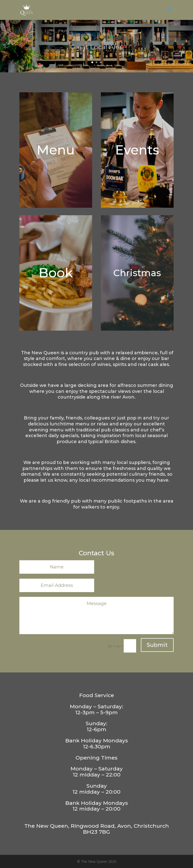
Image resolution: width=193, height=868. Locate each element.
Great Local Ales (96, 50)
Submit (157, 645)
